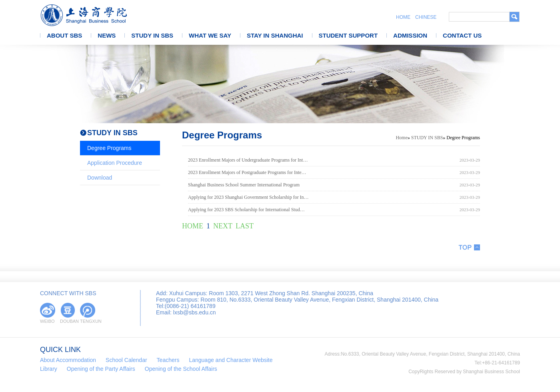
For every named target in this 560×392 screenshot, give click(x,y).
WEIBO (47, 321)
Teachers (168, 360)
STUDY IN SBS (152, 35)
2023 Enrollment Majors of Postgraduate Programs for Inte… (247, 172)
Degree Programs (109, 148)
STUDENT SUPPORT (348, 35)
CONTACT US (462, 35)
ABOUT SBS (64, 35)
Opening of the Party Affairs (101, 369)
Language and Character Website (231, 360)
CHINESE (426, 17)
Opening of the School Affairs (181, 369)
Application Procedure (115, 163)
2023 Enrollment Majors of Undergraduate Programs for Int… (248, 160)
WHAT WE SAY (210, 35)
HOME (403, 17)
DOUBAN (68, 321)
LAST (245, 226)
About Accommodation (68, 360)
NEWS (107, 35)
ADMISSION (410, 35)
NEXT (223, 226)
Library (49, 369)
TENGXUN (88, 321)
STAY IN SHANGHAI (275, 35)
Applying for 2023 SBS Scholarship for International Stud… (246, 210)
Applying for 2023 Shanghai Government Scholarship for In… (248, 197)
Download (100, 178)
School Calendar (126, 360)
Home (401, 138)
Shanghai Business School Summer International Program (244, 185)
